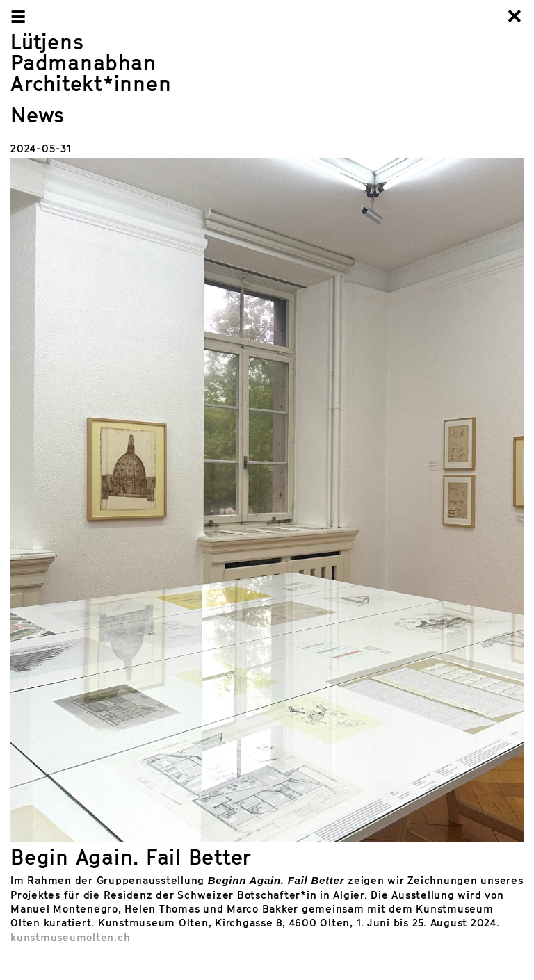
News (38, 115)
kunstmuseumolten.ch (70, 937)
